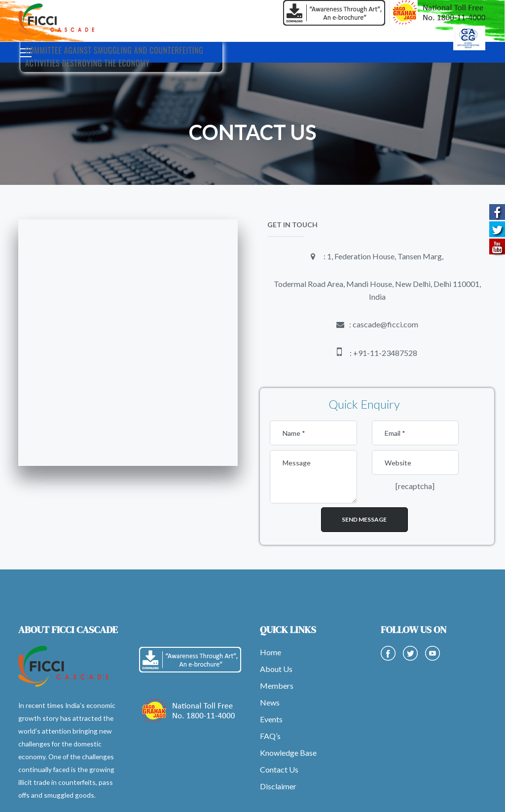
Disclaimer (278, 786)
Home (271, 652)
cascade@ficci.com (385, 324)
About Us (276, 669)
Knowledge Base (288, 753)
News (270, 702)
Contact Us (279, 769)
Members (277, 686)
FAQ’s (270, 736)
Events (271, 719)
